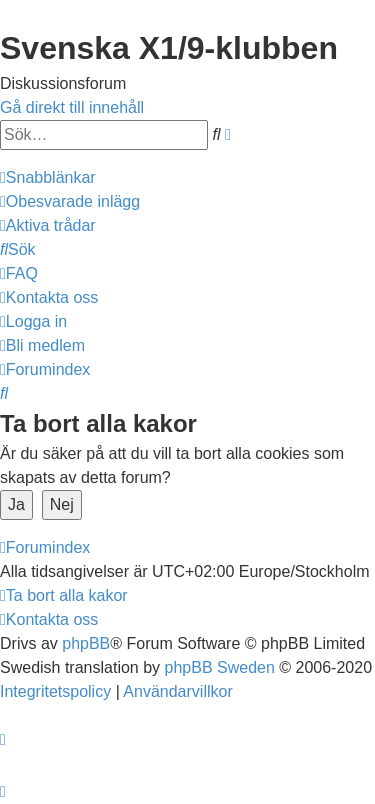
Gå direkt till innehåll (72, 107)
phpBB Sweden (220, 667)
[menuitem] (70, 201)
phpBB (86, 643)
